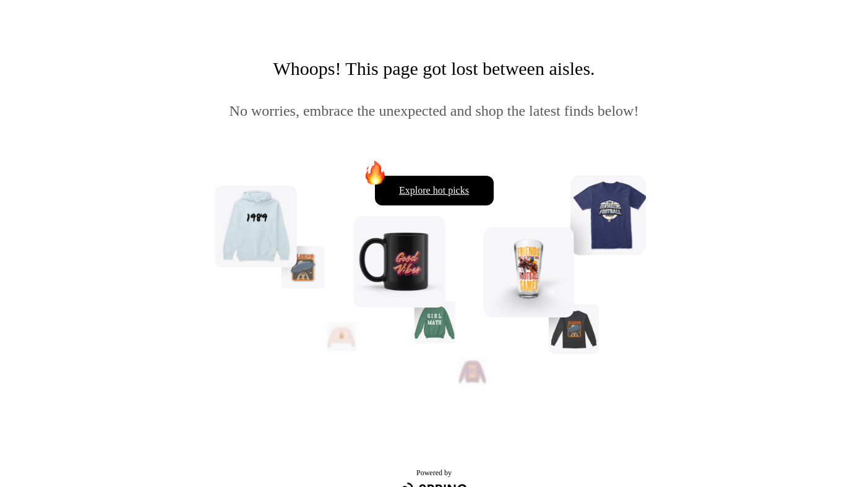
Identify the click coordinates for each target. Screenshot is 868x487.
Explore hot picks (434, 190)
